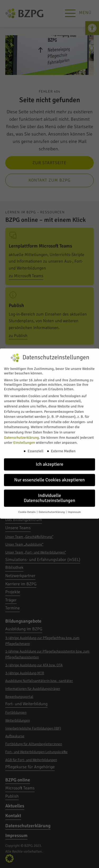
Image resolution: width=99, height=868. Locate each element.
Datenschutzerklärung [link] (21, 433)
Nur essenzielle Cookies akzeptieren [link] (49, 475)
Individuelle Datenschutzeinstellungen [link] (49, 494)
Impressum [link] (74, 508)
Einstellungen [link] (24, 438)
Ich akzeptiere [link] (49, 460)
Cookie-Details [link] (27, 508)
